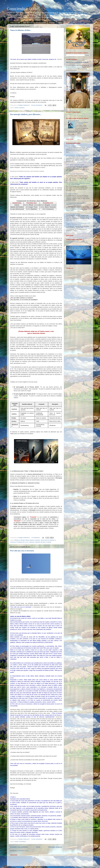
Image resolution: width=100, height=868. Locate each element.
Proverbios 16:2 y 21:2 (22, 542)
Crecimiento (22, 842)
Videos (60, 23)
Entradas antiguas (55, 847)
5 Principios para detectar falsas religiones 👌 (81, 123)
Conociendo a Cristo (22, 9)
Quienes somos (28, 23)
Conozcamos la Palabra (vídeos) (75, 242)
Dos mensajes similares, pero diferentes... (26, 114)
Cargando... (69, 114)
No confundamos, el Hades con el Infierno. (78, 155)
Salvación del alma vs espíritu (43, 542)
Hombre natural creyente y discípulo (30, 540)
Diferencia (17, 540)
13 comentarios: (36, 538)
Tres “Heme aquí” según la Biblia (75, 174)
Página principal (15, 23)
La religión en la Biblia (72, 194)
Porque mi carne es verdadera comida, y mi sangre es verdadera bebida (78, 224)
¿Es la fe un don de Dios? (73, 214)
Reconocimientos (41, 23)
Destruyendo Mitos (74, 121)
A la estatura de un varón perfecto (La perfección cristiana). (76, 204)
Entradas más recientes (19, 847)
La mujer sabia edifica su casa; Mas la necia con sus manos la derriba (78, 184)
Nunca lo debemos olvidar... (21, 30)
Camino (16, 108)
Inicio (38, 847)
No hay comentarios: (37, 105)
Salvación (22, 108)
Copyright (52, 23)
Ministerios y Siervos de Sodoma (77, 62)
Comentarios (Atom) (23, 851)
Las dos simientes (71, 146)
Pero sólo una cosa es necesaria (22, 551)
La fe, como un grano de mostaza (75, 165)
